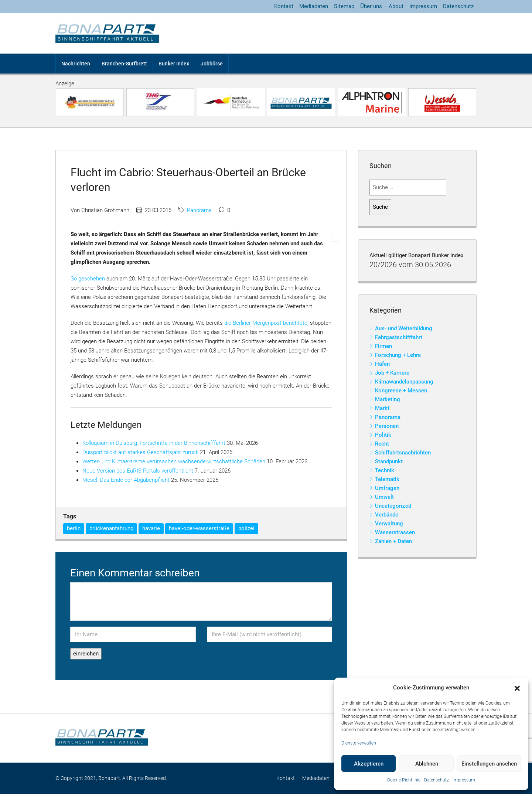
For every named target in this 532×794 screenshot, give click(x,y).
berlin (74, 528)
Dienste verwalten (359, 743)
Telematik (387, 479)
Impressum (464, 780)
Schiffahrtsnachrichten (403, 453)
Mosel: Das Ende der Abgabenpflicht (126, 480)
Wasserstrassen (395, 532)
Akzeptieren (369, 764)
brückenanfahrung (111, 528)
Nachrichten (76, 64)
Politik (383, 435)
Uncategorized (393, 506)
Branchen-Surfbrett (124, 64)
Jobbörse (212, 64)
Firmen (383, 346)
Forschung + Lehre (398, 355)
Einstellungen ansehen (489, 764)
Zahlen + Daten (393, 541)
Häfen (382, 364)
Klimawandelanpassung (404, 382)
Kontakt (284, 6)
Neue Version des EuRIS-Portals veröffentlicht (138, 471)
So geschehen (88, 279)
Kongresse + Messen (401, 391)
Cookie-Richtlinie (404, 780)
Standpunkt (389, 461)
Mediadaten (314, 6)
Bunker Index (174, 64)
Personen (387, 426)
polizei (246, 528)
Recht (382, 444)
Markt (382, 408)
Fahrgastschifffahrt (399, 337)
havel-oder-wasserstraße (199, 528)
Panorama (199, 210)
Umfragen (387, 488)
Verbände (387, 515)
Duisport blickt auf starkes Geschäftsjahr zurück (140, 452)
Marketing (388, 399)
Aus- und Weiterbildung (404, 328)
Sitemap (344, 6)
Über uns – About (382, 6)
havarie (151, 528)
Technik (385, 470)
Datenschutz (436, 780)
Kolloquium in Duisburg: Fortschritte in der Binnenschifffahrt (154, 443)
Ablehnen (427, 764)
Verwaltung (389, 524)
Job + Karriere (392, 373)
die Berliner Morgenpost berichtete (266, 323)
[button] (517, 688)
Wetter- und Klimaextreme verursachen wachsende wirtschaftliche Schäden (174, 461)
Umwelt (384, 497)
